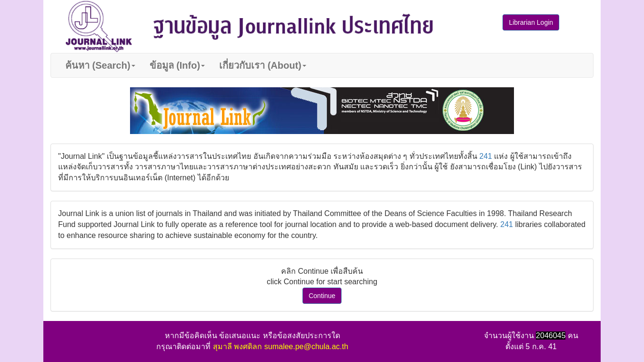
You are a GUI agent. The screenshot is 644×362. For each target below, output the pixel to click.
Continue (322, 296)
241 (486, 156)
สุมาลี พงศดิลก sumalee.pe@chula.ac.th (281, 346)
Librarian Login (531, 22)
